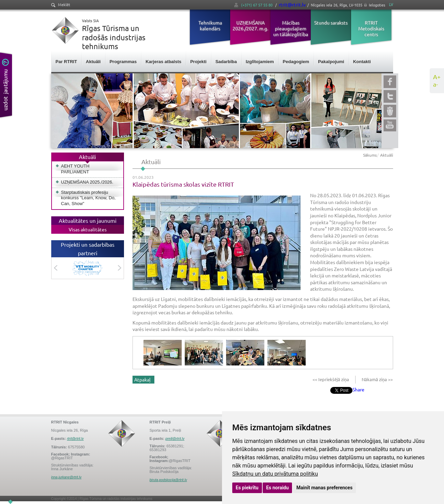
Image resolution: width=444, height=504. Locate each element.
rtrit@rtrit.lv (292, 4)
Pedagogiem (296, 62)
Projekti (198, 62)
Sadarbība (226, 62)
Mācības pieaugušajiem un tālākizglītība (291, 28)
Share (358, 389)
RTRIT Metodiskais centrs (371, 28)
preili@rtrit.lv (175, 439)
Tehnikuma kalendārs (210, 25)
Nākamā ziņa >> (377, 379)
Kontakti (362, 62)
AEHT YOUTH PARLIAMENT (75, 169)
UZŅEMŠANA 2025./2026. (87, 182)
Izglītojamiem (260, 62)
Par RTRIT (66, 62)
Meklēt (61, 5)
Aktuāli (93, 62)
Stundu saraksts (331, 23)
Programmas (123, 62)
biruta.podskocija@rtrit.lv (168, 480)
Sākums (370, 155)
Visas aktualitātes (88, 229)
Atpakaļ (142, 379)
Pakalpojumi (331, 62)
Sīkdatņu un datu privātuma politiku (275, 474)
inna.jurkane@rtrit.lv (66, 477)
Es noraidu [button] (277, 488)
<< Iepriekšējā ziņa (331, 379)
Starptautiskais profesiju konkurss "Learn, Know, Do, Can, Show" (88, 198)
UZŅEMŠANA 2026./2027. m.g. (250, 25)
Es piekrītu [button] (247, 488)
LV (391, 4)
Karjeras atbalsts (163, 62)
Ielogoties (377, 5)
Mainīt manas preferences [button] (324, 488)
